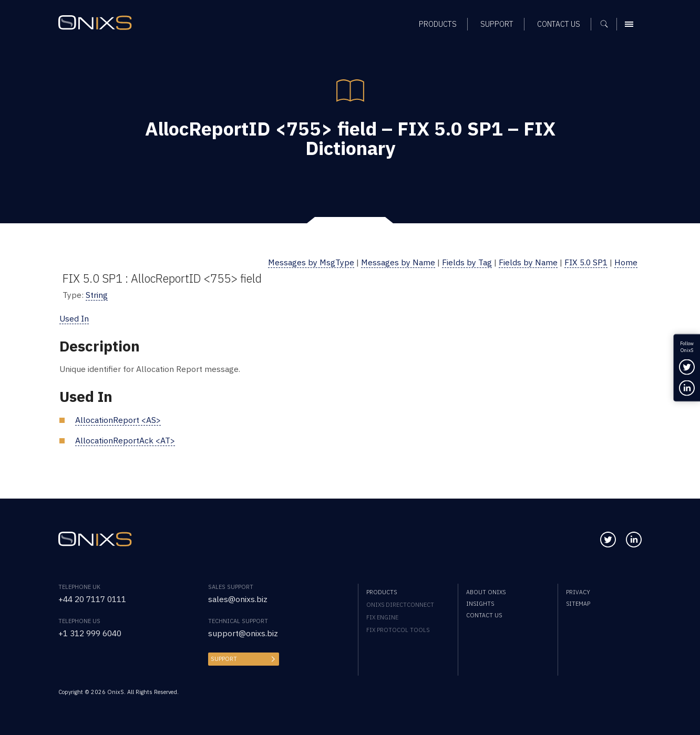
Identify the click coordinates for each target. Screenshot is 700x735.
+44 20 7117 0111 (92, 599)
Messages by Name (398, 262)
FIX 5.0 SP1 (586, 262)
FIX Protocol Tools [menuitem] (398, 630)
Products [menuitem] (382, 592)
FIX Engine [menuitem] (382, 617)
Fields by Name (528, 262)
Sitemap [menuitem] (578, 604)
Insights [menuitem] (480, 604)
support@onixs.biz (243, 633)
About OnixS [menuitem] (486, 592)
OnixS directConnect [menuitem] (400, 605)
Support (224, 659)
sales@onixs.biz (238, 599)
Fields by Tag (467, 262)
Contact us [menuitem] (484, 615)
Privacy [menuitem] (578, 592)
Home (626, 262)
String (97, 295)
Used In (74, 318)
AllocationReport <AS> (118, 420)
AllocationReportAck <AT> (125, 440)
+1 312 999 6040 (90, 633)
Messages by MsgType (311, 262)
